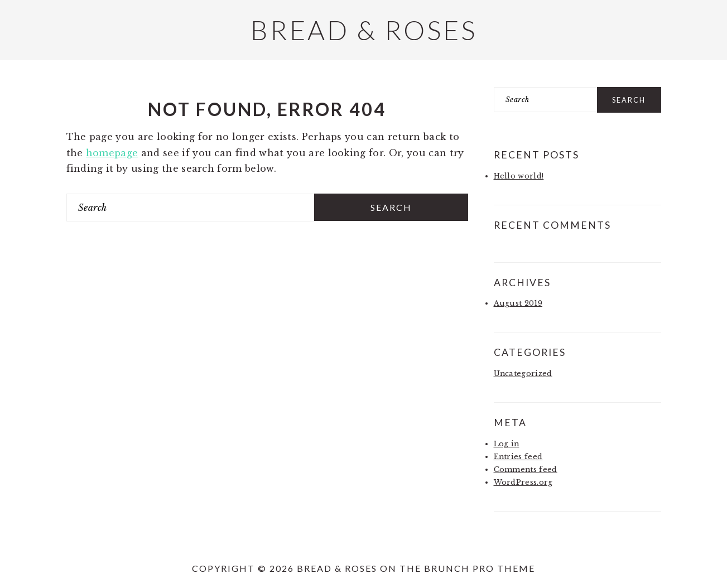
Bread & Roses (364, 30)
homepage (112, 153)
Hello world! (519, 176)
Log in (507, 444)
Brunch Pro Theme (480, 568)
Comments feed (526, 469)
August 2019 (518, 303)
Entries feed (518, 457)
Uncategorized (523, 373)
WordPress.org (523, 482)
